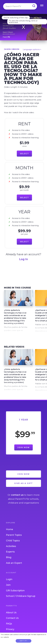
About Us (11, 612)
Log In (24, 259)
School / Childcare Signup (21, 596)
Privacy (10, 629)
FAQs (9, 624)
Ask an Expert (14, 563)
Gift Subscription (15, 590)
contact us (17, 495)
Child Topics (13, 541)
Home (10, 529)
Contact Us (12, 618)
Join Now (23, 447)
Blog (9, 557)
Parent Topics (14, 535)
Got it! (24, 641)
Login (9, 579)
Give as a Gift (23, 483)
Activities (11, 546)
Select (24, 154)
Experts (10, 552)
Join (8, 585)
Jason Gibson (12, 49)
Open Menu (42, 5)
